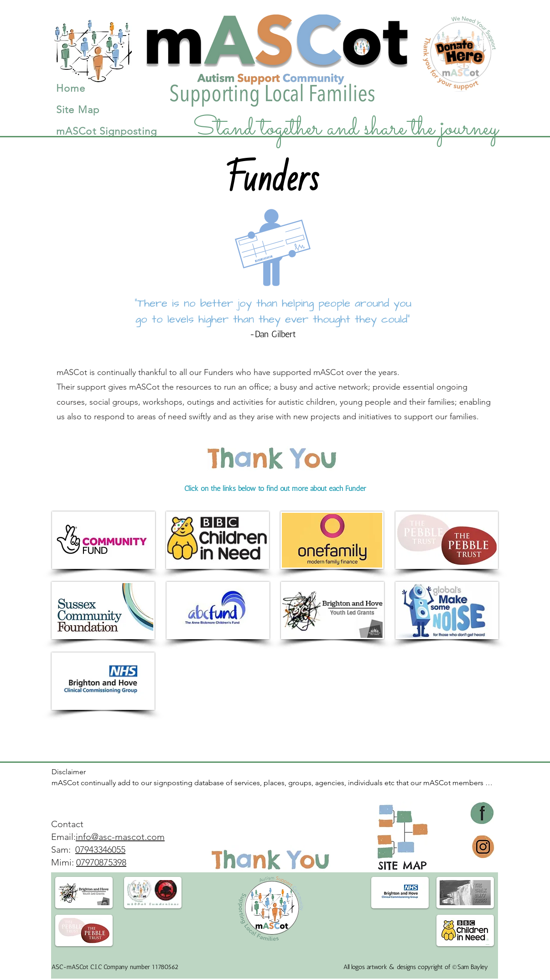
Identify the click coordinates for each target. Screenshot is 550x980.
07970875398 (101, 862)
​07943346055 (100, 850)
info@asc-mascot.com (120, 837)
